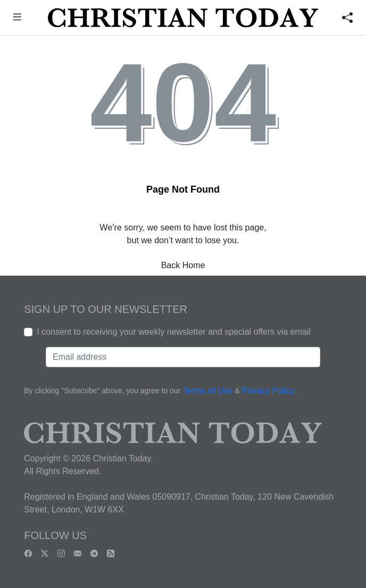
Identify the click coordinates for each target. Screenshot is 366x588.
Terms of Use (207, 391)
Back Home (183, 265)
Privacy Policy (268, 391)
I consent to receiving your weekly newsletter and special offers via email (174, 332)
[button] (17, 18)
